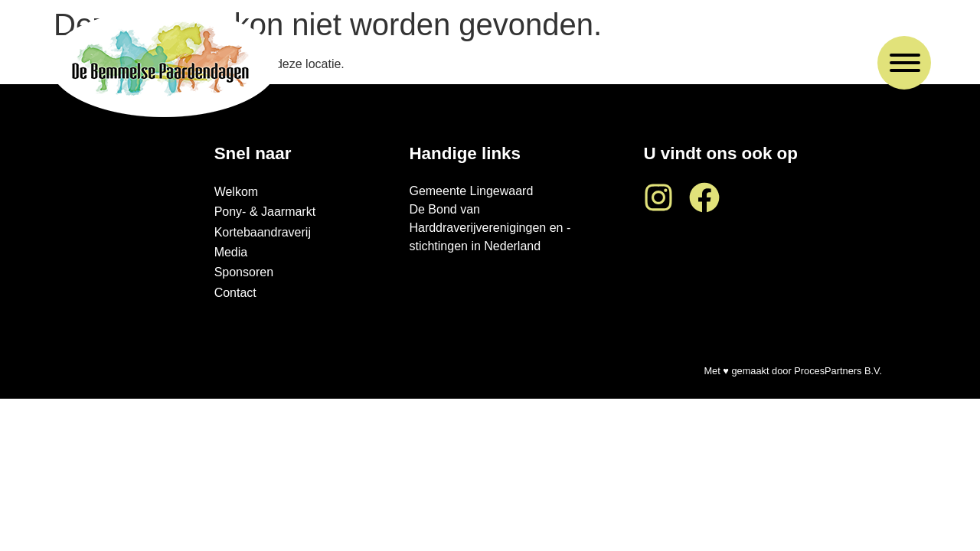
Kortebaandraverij (263, 232)
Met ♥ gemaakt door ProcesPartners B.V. (793, 371)
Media (231, 252)
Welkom (237, 192)
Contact (235, 293)
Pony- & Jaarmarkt (265, 212)
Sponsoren (244, 272)
